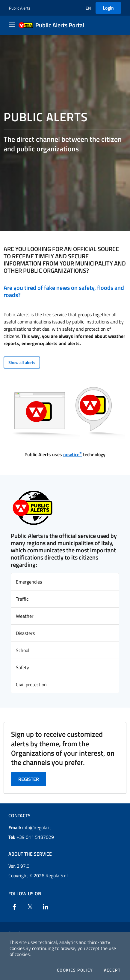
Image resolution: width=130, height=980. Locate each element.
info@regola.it (30, 827)
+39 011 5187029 (31, 837)
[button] (88, 8)
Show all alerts (22, 362)
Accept (112, 970)
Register (29, 779)
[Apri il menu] (12, 25)
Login (108, 8)
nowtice (72, 454)
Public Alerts (20, 8)
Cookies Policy (75, 970)
